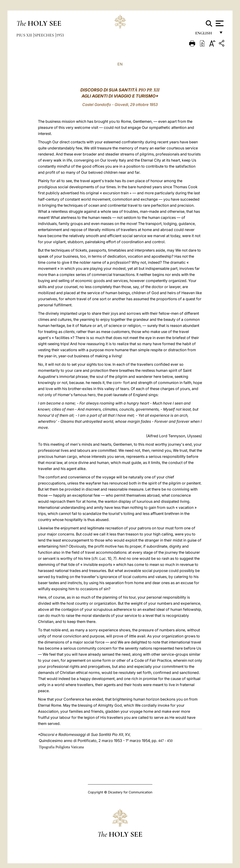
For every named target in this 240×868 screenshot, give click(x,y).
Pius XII (25, 35)
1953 (60, 35)
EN (120, 64)
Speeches (45, 35)
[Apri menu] (219, 23)
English (206, 34)
